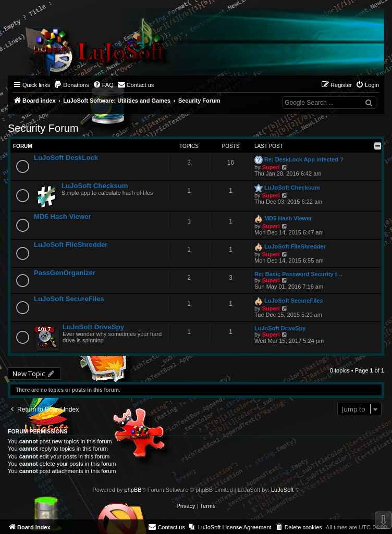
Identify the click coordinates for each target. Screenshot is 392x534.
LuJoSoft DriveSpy (93, 327)
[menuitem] (71, 85)
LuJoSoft (282, 490)
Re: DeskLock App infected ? (304, 159)
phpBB (133, 490)
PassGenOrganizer (65, 273)
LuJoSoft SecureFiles (69, 299)
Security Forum (43, 128)
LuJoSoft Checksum (95, 186)
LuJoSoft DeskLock (66, 158)
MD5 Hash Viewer (63, 216)
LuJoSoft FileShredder (71, 245)
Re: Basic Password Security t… (298, 274)
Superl (271, 167)
